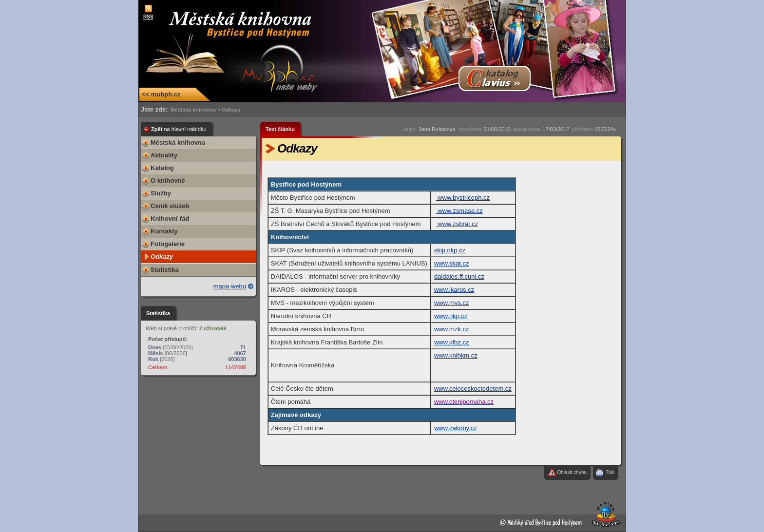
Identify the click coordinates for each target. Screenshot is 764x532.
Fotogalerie (168, 244)
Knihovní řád (170, 218)
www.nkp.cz (451, 316)
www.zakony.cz (456, 428)
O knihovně (168, 180)
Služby (161, 193)
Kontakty (164, 231)
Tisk (610, 472)
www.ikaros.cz (454, 290)
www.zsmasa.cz (459, 211)
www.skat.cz (452, 263)
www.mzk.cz (452, 329)
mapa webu (230, 286)
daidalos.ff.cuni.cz (459, 276)
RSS (148, 17)
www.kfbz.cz (452, 342)
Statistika (165, 270)
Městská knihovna (193, 110)
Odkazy (231, 110)
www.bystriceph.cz (463, 198)
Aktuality (164, 155)
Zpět (179, 129)
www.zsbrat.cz (457, 224)
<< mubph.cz (161, 94)
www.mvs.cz (452, 303)
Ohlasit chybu (572, 472)
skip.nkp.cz (450, 250)
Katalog (162, 168)
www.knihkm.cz (456, 355)
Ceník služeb (170, 206)
